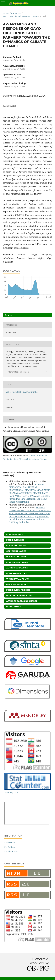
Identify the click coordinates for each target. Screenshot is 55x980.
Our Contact (14, 607)
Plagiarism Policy (17, 573)
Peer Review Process (18, 590)
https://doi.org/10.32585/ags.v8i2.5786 (27, 96)
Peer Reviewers (15, 540)
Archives (16, 13)
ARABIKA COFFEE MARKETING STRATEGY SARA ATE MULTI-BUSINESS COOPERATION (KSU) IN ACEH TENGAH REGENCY (30, 512)
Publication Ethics (17, 562)
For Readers (10, 843)
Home (6, 13)
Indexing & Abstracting (20, 595)
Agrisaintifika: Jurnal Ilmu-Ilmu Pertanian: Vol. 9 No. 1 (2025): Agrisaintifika (29, 519)
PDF (9, 315)
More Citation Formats (19, 372)
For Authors (10, 847)
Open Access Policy (17, 584)
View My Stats (11, 792)
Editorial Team (15, 534)
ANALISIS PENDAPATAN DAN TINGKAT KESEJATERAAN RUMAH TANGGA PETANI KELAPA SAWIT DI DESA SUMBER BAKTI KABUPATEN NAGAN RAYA (29, 490)
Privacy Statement (17, 557)
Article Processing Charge (22, 601)
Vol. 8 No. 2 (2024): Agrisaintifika (20, 16)
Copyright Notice (16, 551)
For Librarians (11, 851)
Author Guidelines (17, 568)
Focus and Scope (16, 546)
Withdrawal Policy (18, 579)
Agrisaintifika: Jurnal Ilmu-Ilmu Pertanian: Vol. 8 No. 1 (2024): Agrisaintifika (30, 499)
